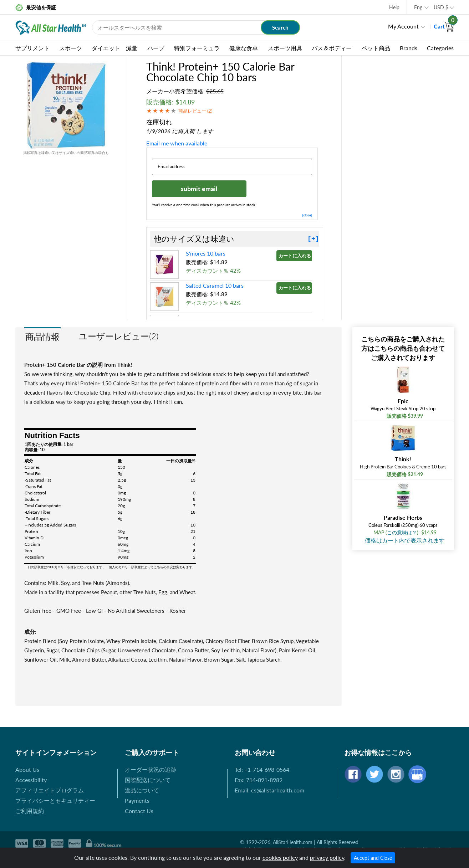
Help (394, 7)
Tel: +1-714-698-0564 (262, 769)
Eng (418, 7)
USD (441, 7)
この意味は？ (402, 532)
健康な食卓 (244, 48)
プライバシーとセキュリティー (55, 800)
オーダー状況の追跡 (151, 769)
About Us (27, 769)
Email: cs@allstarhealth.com (269, 790)
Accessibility (31, 780)
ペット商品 (376, 48)
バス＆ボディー (332, 48)
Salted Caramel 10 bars (215, 285)
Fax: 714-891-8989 (259, 780)
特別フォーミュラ (197, 48)
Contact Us (139, 811)
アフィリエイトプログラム (50, 790)
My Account (403, 26)
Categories (440, 48)
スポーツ (71, 48)
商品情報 (42, 336)
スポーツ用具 (285, 48)
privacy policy (327, 857)
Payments (137, 800)
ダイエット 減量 (114, 48)
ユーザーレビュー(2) (119, 336)
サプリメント (32, 48)
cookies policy (280, 857)
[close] (307, 215)
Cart (444, 26)
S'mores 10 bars (206, 253)
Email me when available (177, 143)
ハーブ (156, 48)
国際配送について (148, 780)
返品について (142, 790)
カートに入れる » (295, 256)
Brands (409, 48)
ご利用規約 (30, 811)
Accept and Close (373, 858)
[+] (313, 239)
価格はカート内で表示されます (405, 540)
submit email (199, 189)
